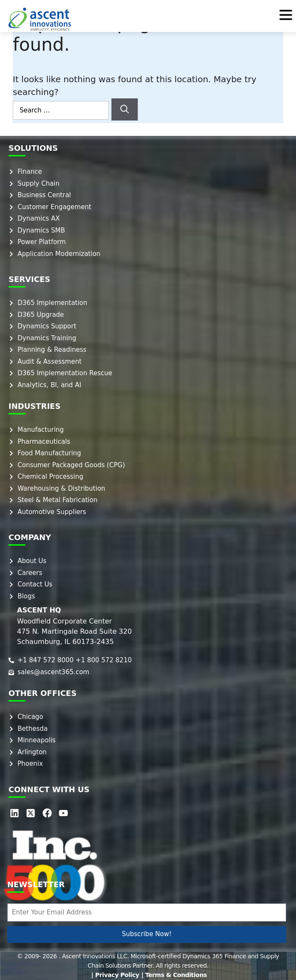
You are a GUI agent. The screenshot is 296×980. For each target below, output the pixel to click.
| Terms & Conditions (174, 975)
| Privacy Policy (115, 975)
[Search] (125, 109)
